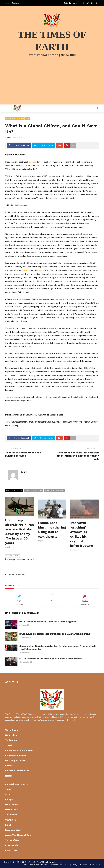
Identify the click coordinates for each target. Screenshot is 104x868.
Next (17, 556)
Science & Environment (17, 771)
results (27, 270)
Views (8, 789)
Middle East (11, 810)
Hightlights (11, 735)
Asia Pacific (11, 815)
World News (12, 730)
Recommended (13, 830)
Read (28, 118)
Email (8, 825)
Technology (11, 740)
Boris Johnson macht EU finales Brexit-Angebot (48, 622)
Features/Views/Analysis (15, 118)
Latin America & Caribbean (19, 750)
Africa (8, 794)
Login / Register (12, 3)
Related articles (14, 491)
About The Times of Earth (19, 835)
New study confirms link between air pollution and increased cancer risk (78, 456)
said (23, 165)
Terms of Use (12, 840)
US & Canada (12, 805)
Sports (9, 766)
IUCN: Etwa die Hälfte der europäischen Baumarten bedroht (55, 634)
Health (9, 776)
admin (8, 138)
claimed (32, 162)
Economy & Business (16, 756)
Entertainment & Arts (16, 784)
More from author (33, 491)
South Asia (11, 820)
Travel (9, 745)
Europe (9, 800)
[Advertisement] (52, 84)
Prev (9, 556)
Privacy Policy (12, 845)
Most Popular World (16, 761)
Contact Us (11, 850)
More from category (54, 491)
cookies (84, 865)
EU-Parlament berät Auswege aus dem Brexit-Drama (51, 659)
